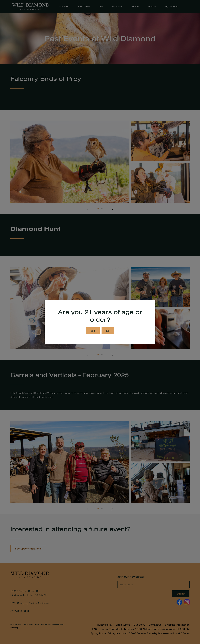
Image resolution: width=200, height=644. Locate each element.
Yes (93, 331)
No (108, 331)
